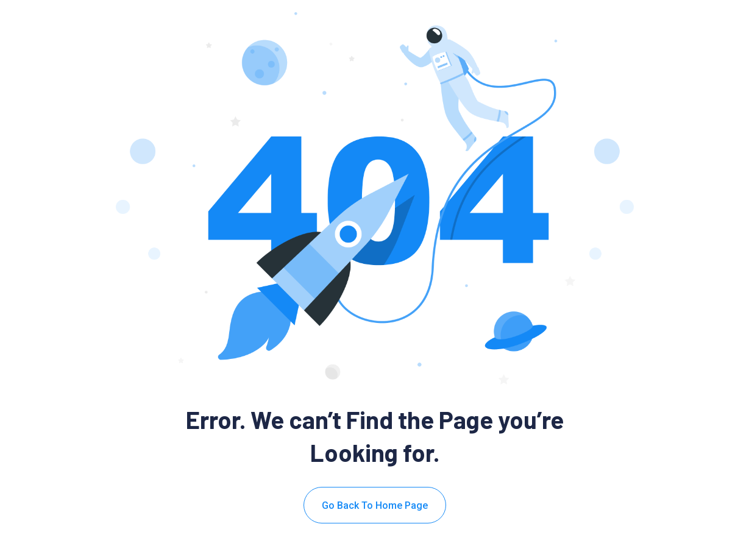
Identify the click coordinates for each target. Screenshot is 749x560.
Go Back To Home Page (375, 505)
